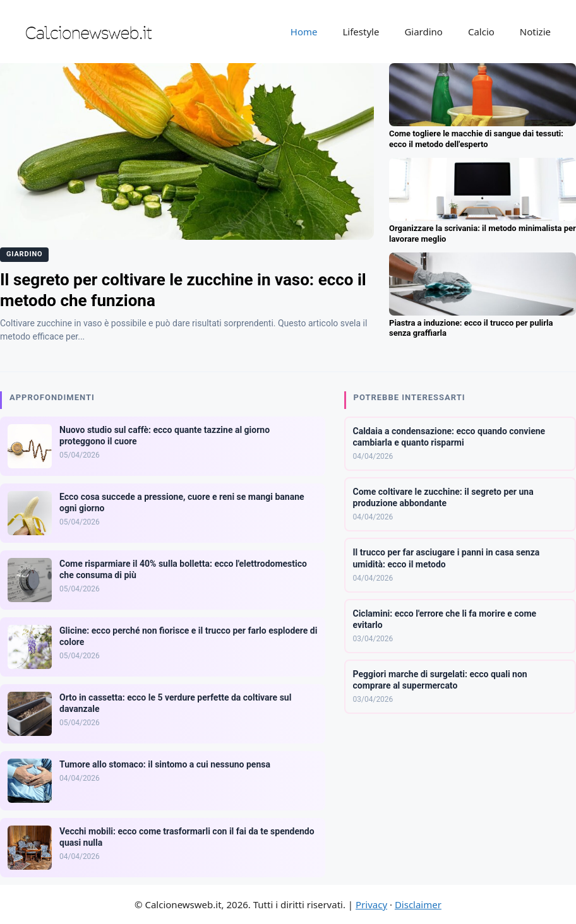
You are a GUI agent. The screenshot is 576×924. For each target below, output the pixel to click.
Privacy (371, 904)
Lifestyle (361, 32)
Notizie (535, 32)
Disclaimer (418, 904)
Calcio (481, 32)
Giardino (423, 32)
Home (304, 32)
